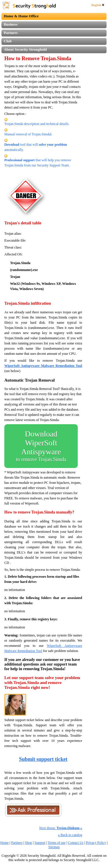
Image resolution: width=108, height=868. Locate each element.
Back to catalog (70, 835)
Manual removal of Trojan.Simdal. (28, 134)
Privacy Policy (96, 843)
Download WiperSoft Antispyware (41, 446)
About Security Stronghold (25, 49)
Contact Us (76, 843)
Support (40, 843)
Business (11, 24)
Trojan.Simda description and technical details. (37, 124)
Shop (29, 843)
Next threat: (61, 828)
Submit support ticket (43, 759)
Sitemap (54, 847)
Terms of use (57, 843)
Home (4, 843)
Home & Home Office (21, 16)
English (98, 5)
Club (8, 41)
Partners (11, 33)
